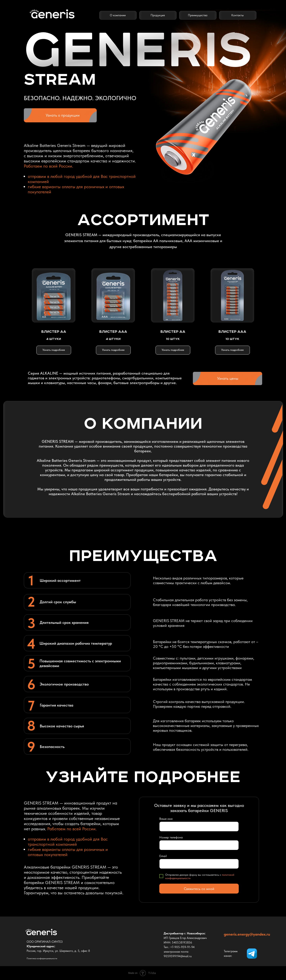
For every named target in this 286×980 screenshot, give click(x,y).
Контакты (238, 15)
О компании (118, 15)
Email (163, 856)
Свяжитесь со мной (199, 889)
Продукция (158, 15)
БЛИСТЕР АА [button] (54, 332)
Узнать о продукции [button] (63, 115)
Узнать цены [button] (228, 378)
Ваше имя (166, 819)
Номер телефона (171, 837)
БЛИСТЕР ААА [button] (113, 332)
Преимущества (198, 15)
